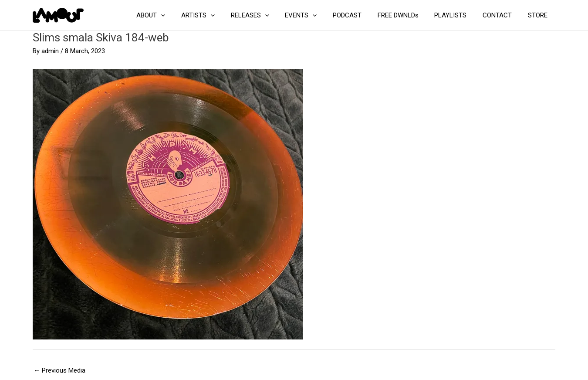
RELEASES (269, 15)
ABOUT (176, 15)
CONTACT (502, 15)
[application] (186, 15)
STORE (539, 15)
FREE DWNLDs (408, 15)
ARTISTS (220, 15)
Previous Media (59, 370)
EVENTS (317, 15)
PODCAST (360, 15)
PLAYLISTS (458, 15)
